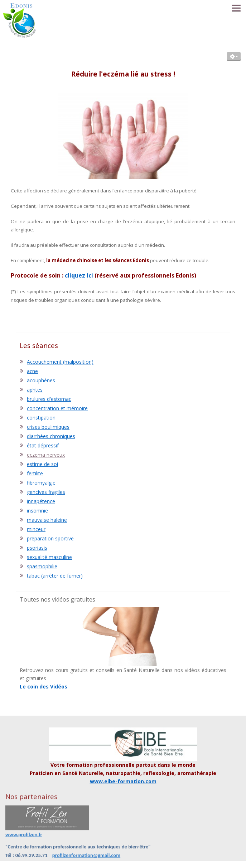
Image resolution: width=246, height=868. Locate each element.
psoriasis (37, 548)
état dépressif (43, 445)
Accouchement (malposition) (60, 362)
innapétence (41, 501)
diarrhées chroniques (51, 436)
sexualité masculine (49, 557)
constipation (41, 418)
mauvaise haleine (47, 520)
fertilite (35, 473)
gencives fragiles (46, 492)
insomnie (37, 511)
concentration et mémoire (57, 408)
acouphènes (41, 380)
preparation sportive (50, 538)
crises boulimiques (48, 427)
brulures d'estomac (49, 399)
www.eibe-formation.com (123, 781)
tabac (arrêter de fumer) (55, 576)
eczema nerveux (46, 455)
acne (32, 371)
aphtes (35, 390)
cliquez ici (79, 275)
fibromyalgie (41, 483)
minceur (36, 529)
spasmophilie (42, 566)
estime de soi (42, 464)
